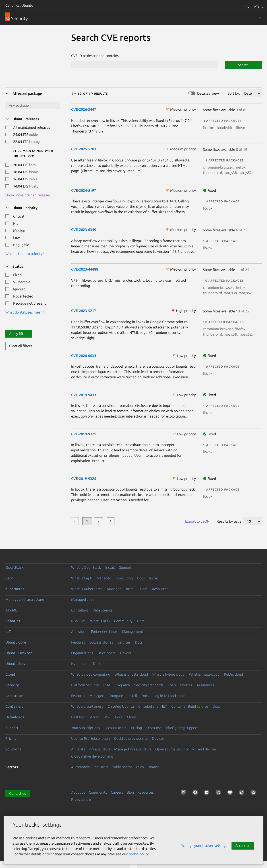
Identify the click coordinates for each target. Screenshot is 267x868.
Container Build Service (190, 706)
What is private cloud (131, 674)
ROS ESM (78, 621)
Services (124, 642)
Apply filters (19, 334)
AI (73, 749)
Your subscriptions (86, 728)
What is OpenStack (86, 567)
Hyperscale (80, 664)
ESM (107, 685)
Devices (158, 738)
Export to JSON (197, 521)
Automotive (81, 767)
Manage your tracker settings (204, 846)
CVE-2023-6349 (84, 230)
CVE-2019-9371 (84, 434)
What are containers (87, 706)
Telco (140, 767)
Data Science (103, 610)
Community (123, 621)
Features (78, 642)
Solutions (13, 749)
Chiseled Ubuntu (121, 706)
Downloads (15, 717)
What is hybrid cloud (168, 674)
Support (125, 567)
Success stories (101, 642)
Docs (141, 578)
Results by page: (230, 521)
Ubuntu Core (16, 642)
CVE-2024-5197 (84, 190)
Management (133, 632)
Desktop (78, 717)
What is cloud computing (91, 674)
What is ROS (100, 621)
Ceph (9, 578)
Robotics (13, 621)
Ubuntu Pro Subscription (90, 738)
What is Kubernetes (87, 589)
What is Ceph (82, 578)
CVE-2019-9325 (84, 479)
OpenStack (14, 567)
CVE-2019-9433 (84, 395)
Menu (259, 6)
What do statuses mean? (25, 312)
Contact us (18, 793)
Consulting (124, 578)
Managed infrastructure (25, 599)
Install (110, 567)
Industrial (101, 767)
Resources (160, 589)
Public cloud (233, 674)
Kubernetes (15, 589)
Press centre (81, 799)
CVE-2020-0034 (84, 356)
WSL (107, 717)
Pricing (136, 728)
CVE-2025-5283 (84, 149)
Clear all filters (21, 346)
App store (79, 632)
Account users (115, 728)
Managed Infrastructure (133, 749)
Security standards (149, 685)
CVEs (172, 685)
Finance (153, 767)
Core (119, 717)
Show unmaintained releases (28, 195)
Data (82, 749)
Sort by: (234, 93)
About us (78, 792)
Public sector (122, 767)
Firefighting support (182, 728)
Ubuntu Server (17, 664)
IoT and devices (204, 749)
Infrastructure (100, 749)
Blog (130, 792)
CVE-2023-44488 (85, 269)
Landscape (14, 696)
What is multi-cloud (204, 674)
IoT (8, 632)
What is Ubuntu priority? (25, 254)
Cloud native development (92, 756)
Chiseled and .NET (153, 706)
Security (12, 685)
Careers (117, 792)
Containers (14, 706)
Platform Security (85, 685)
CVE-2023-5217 (84, 311)
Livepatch (122, 685)
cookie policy (139, 854)
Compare (116, 696)
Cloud (10, 674)
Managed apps (83, 599)
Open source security (172, 749)
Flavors (126, 653)
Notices (186, 685)
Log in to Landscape (169, 696)
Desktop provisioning (131, 738)
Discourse (154, 728)
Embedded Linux (104, 632)
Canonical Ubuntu (19, 5)
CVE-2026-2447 (84, 109)
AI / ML (11, 610)
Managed (104, 578)
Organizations (82, 653)
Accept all (243, 846)
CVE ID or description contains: (95, 56)
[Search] (247, 6)
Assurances (205, 685)
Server (94, 717)
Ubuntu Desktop (19, 653)
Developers (107, 653)
